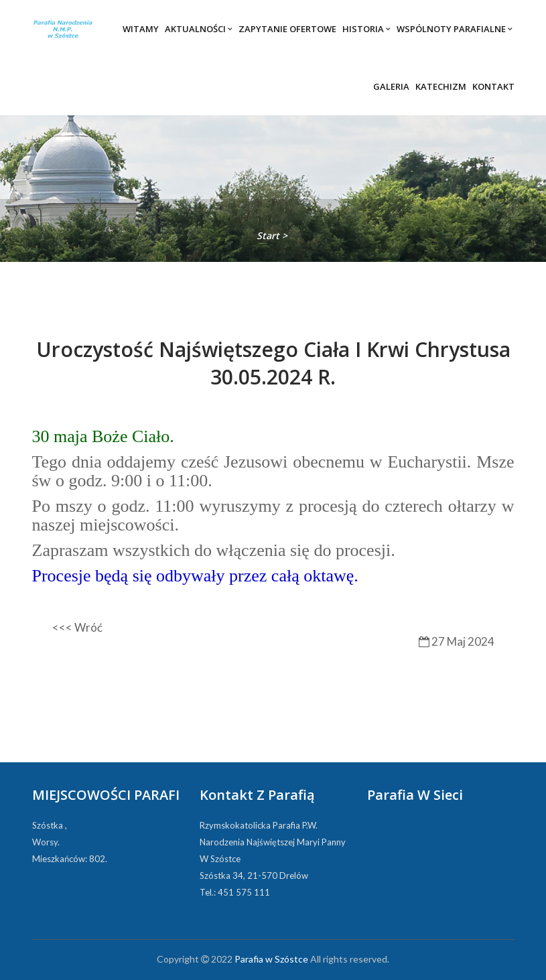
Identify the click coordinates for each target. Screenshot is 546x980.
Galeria (391, 86)
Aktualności (199, 29)
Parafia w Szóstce (271, 959)
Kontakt (493, 86)
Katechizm (441, 86)
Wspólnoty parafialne (455, 29)
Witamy (141, 29)
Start (269, 235)
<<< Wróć (77, 627)
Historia (366, 29)
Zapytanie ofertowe (287, 29)
